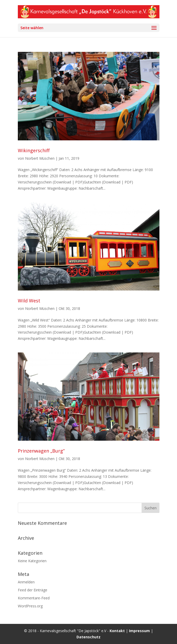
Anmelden (26, 582)
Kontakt (117, 631)
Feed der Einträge (33, 590)
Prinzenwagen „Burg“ (41, 451)
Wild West (29, 301)
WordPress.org (30, 606)
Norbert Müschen (40, 158)
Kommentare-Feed (34, 598)
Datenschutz (88, 637)
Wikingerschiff (34, 150)
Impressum (139, 631)
